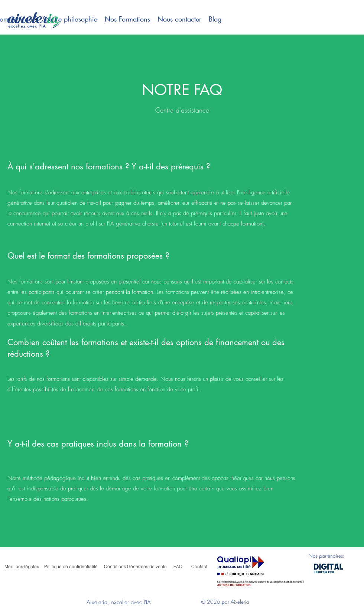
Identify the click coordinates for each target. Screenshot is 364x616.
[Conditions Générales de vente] (135, 566)
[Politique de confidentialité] (71, 566)
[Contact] (199, 566)
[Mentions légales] (22, 566)
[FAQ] (178, 566)
